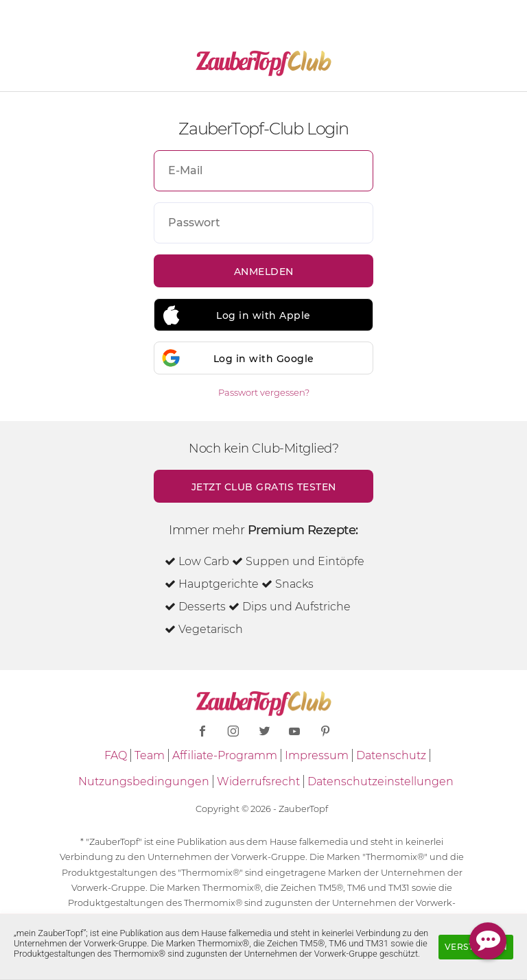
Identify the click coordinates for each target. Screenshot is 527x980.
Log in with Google (264, 359)
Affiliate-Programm (225, 755)
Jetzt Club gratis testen (264, 487)
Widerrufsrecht (258, 781)
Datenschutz (391, 755)
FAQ (116, 755)
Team (150, 755)
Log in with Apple (263, 315)
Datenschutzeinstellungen (380, 781)
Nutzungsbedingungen (144, 781)
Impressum (317, 755)
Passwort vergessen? (264, 392)
